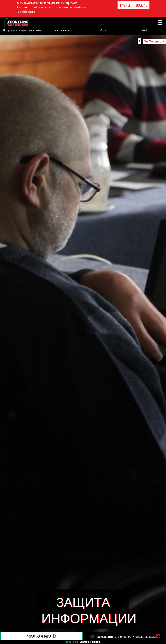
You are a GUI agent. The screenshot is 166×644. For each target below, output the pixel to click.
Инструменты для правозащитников (22, 30)
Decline (141, 5)
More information (26, 12)
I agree (125, 5)
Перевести (157, 41)
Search (144, 30)
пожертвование (63, 30)
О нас (103, 30)
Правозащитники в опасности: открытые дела (122, 636)
